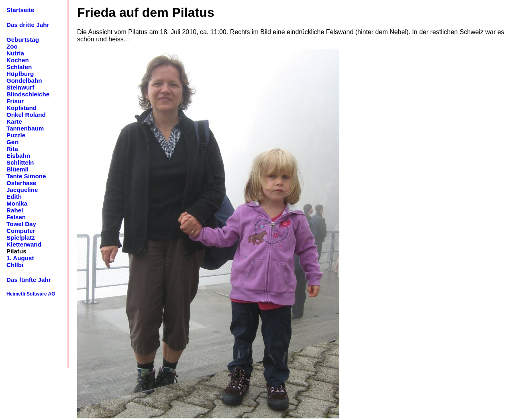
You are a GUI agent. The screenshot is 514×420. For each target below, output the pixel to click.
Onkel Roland (26, 115)
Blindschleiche (28, 94)
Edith (14, 197)
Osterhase (21, 183)
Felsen (16, 217)
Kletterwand (24, 244)
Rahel (15, 210)
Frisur (15, 101)
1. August (20, 258)
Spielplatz (21, 238)
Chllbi (15, 265)
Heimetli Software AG (31, 294)
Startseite (20, 10)
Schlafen (19, 67)
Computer (21, 231)
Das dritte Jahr (28, 25)
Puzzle (16, 135)
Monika (17, 203)
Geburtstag (23, 40)
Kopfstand (21, 108)
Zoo (12, 46)
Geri (12, 142)
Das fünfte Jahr (29, 280)
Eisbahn (18, 156)
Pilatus (16, 251)
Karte (14, 121)
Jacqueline (22, 190)
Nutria (15, 53)
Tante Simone (26, 176)
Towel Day (21, 224)
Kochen (18, 60)
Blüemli (17, 169)
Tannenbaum (25, 128)
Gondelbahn (24, 81)
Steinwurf (20, 87)
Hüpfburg (20, 74)
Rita (12, 149)
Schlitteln (20, 162)
